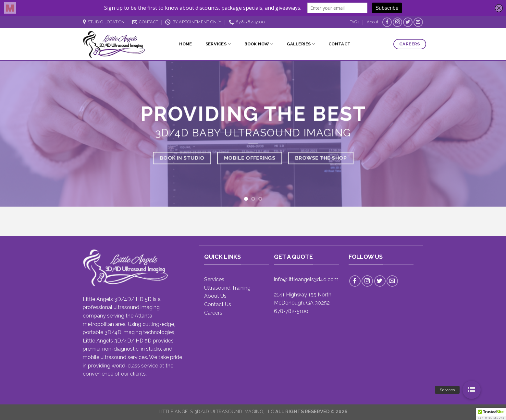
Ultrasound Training (227, 288)
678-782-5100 (291, 311)
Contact (339, 44)
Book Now (259, 44)
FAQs (354, 22)
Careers (213, 313)
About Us (215, 296)
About (373, 22)
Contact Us (218, 304)
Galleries (301, 44)
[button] (472, 390)
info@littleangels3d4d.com (306, 279)
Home (186, 44)
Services (218, 44)
